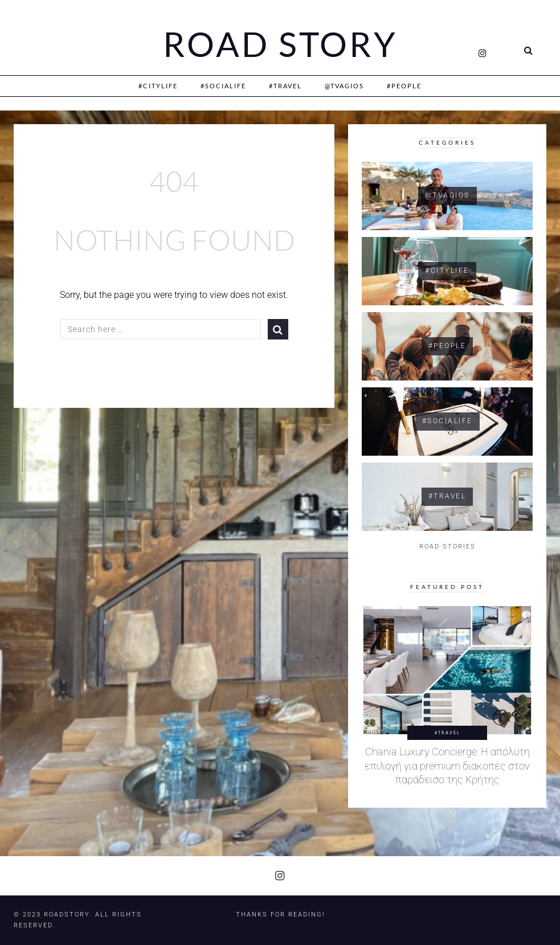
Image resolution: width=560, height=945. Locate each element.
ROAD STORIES (447, 547)
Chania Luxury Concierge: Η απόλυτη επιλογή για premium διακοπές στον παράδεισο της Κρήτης (447, 766)
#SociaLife (223, 86)
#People (404, 86)
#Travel (285, 86)
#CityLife (158, 86)
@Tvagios (344, 86)
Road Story (280, 44)
